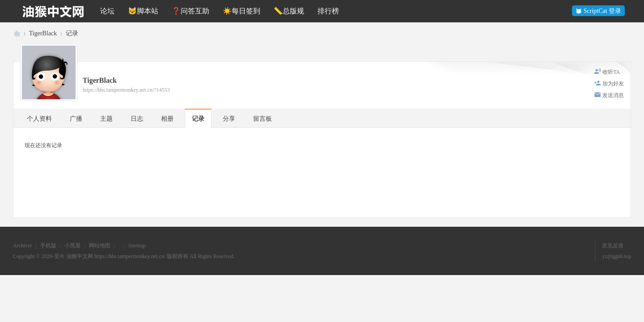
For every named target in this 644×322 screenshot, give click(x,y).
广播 (76, 119)
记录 (72, 33)
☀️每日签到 (241, 11)
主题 (106, 119)
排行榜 (328, 11)
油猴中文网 (17, 33)
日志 (137, 119)
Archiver (23, 246)
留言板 (263, 119)
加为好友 (613, 84)
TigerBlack (43, 33)
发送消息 (613, 95)
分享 (229, 119)
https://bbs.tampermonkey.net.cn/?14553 (126, 90)
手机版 (48, 246)
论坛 (107, 11)
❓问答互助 (191, 11)
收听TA (611, 72)
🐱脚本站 (143, 11)
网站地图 (100, 246)
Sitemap (137, 246)
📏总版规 (289, 11)
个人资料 (39, 119)
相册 (167, 119)
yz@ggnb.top (616, 256)
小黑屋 (72, 246)
